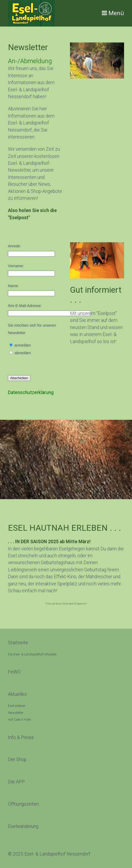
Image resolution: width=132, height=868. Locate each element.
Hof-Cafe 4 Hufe (19, 720)
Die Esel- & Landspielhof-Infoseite (32, 654)
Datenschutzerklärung (31, 392)
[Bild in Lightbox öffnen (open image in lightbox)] (97, 61)
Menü (116, 13)
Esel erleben (17, 706)
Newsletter (16, 713)
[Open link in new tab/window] (17, 759)
